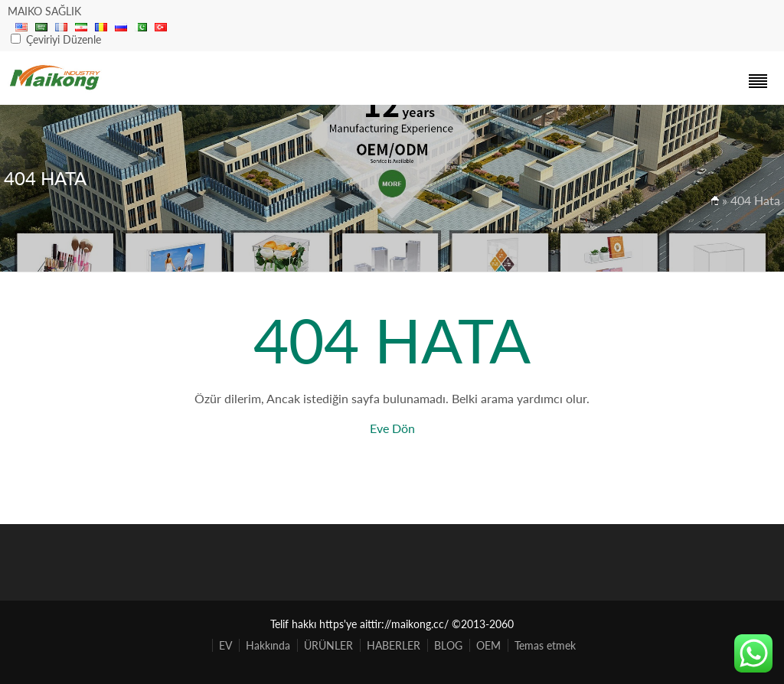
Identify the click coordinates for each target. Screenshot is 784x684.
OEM (488, 645)
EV (225, 645)
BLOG (448, 645)
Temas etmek (545, 645)
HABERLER (394, 645)
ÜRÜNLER (328, 645)
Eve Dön (392, 428)
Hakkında (268, 645)
